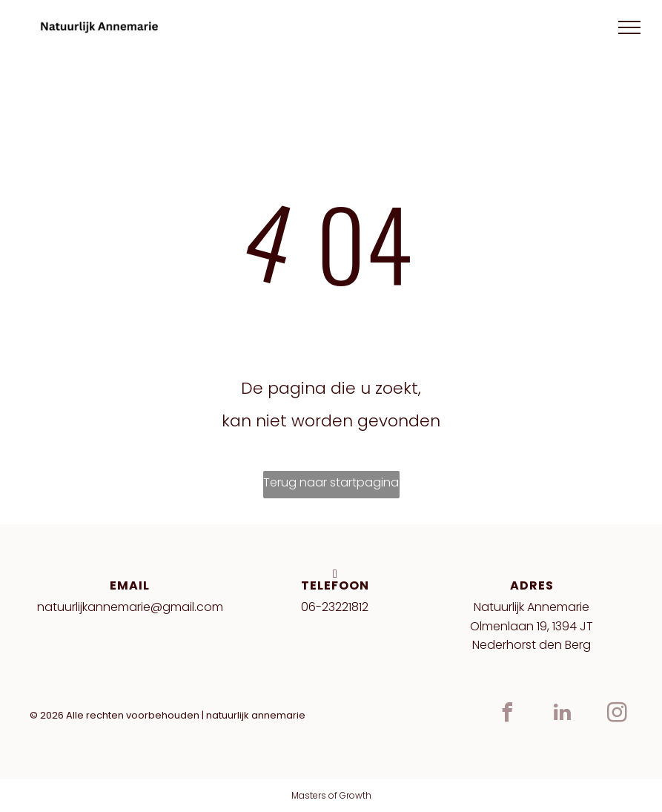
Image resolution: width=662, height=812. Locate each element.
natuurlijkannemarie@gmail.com (130, 607)
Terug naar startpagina (331, 482)
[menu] (629, 27)
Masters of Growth (331, 795)
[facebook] (508, 714)
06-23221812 (335, 607)
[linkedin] (563, 714)
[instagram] (618, 714)
